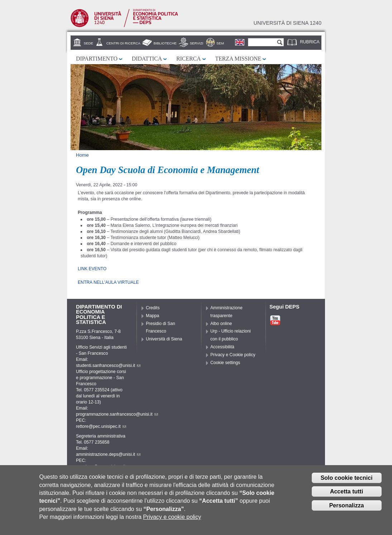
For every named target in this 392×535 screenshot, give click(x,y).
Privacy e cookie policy (172, 519)
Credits (153, 308)
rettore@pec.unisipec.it (101, 426)
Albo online (221, 324)
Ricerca (188, 59)
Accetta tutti (346, 494)
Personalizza (347, 508)
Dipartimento (97, 59)
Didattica (147, 59)
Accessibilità (222, 347)
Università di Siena (164, 339)
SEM (220, 43)
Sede (89, 43)
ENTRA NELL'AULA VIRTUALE (108, 282)
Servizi (197, 43)
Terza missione (238, 59)
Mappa (152, 316)
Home (82, 155)
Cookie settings (225, 363)
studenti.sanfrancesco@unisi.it (108, 366)
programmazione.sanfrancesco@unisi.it (117, 414)
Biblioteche (165, 43)
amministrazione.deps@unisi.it (108, 454)
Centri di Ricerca (123, 43)
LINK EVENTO (92, 269)
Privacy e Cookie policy (233, 355)
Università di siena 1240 (287, 23)
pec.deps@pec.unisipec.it (104, 467)
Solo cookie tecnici (347, 480)
